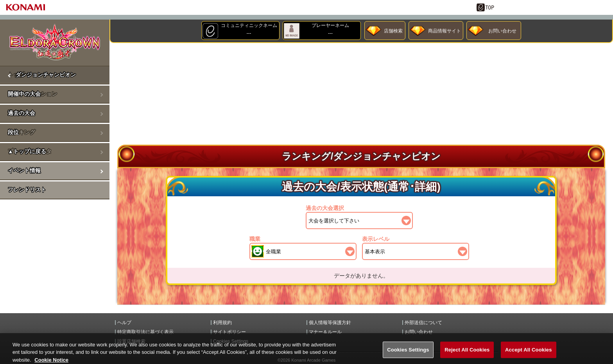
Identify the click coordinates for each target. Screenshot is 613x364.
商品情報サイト (445, 31)
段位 (13, 132)
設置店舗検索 (131, 341)
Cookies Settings (231, 341)
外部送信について (423, 323)
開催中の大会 (24, 94)
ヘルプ (124, 323)
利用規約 (222, 323)
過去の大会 (22, 113)
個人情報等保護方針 (330, 323)
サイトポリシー (229, 332)
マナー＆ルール (325, 332)
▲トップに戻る (27, 151)
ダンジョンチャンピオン (46, 75)
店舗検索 (393, 31)
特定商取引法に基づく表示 (145, 332)
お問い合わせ (502, 31)
